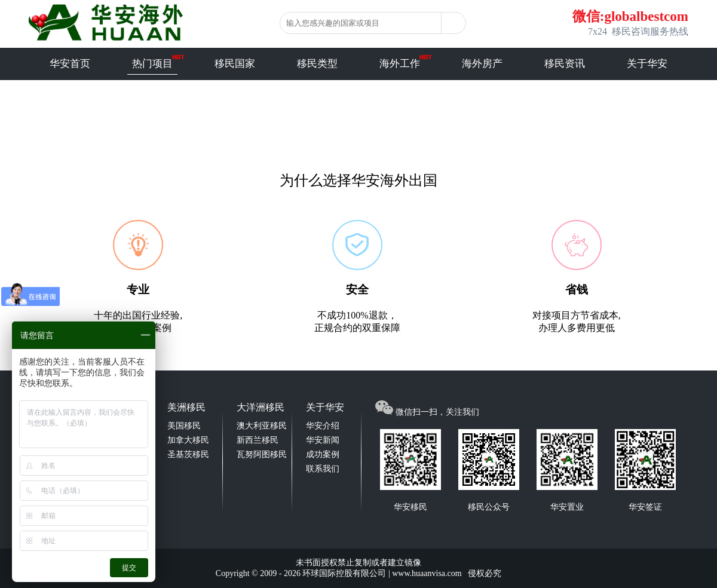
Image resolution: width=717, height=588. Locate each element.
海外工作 (400, 64)
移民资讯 (565, 64)
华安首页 (70, 64)
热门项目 (152, 64)
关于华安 (647, 64)
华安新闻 (323, 440)
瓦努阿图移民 (262, 454)
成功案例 (323, 454)
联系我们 (323, 469)
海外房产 (482, 64)
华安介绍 (323, 426)
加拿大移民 (188, 440)
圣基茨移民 (188, 454)
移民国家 (235, 64)
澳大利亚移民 (262, 426)
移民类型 (317, 64)
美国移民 (184, 426)
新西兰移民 (258, 440)
